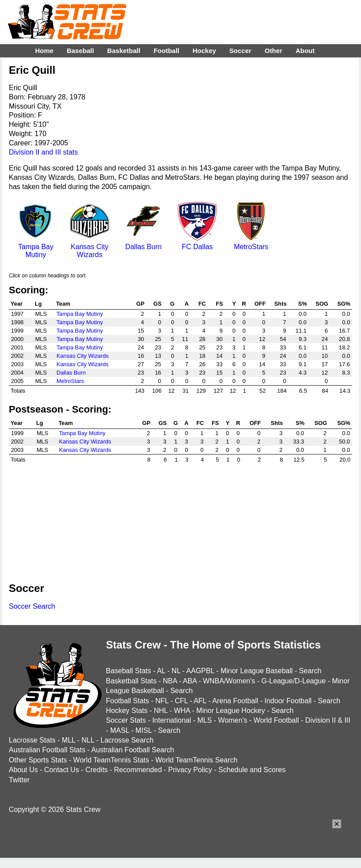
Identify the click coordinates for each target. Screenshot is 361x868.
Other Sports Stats (38, 760)
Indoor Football (288, 701)
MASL (120, 730)
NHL (160, 711)
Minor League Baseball (257, 671)
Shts (281, 304)
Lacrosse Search (127, 740)
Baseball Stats (128, 671)
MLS (205, 720)
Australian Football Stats (47, 750)
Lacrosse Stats (32, 740)
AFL (200, 701)
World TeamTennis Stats (111, 760)
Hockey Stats (127, 711)
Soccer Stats (126, 720)
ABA (190, 681)
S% (303, 304)
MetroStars (251, 243)
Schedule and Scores (252, 770)
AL (161, 671)
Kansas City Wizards (90, 247)
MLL (69, 740)
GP (141, 304)
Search (310, 671)
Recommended (138, 770)
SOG (322, 304)
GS (158, 304)
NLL (88, 740)
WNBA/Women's (229, 681)
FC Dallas (197, 243)
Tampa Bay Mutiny (36, 247)
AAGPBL (200, 671)
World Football (276, 720)
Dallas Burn (143, 243)
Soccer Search (32, 606)
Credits (96, 770)
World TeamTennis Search (196, 760)
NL (176, 671)
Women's (233, 720)
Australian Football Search (133, 750)
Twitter (19, 780)
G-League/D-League (293, 681)
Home (44, 51)
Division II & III (328, 720)
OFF (260, 304)
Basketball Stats (131, 681)
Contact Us (62, 770)
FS (219, 304)
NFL (162, 701)
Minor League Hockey (231, 711)
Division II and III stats (43, 152)
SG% (344, 304)
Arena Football (235, 701)
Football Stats (128, 701)
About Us (23, 770)
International (172, 720)
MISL (144, 730)
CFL (181, 701)
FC (202, 304)
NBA (170, 681)
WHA (182, 711)
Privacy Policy (190, 770)
